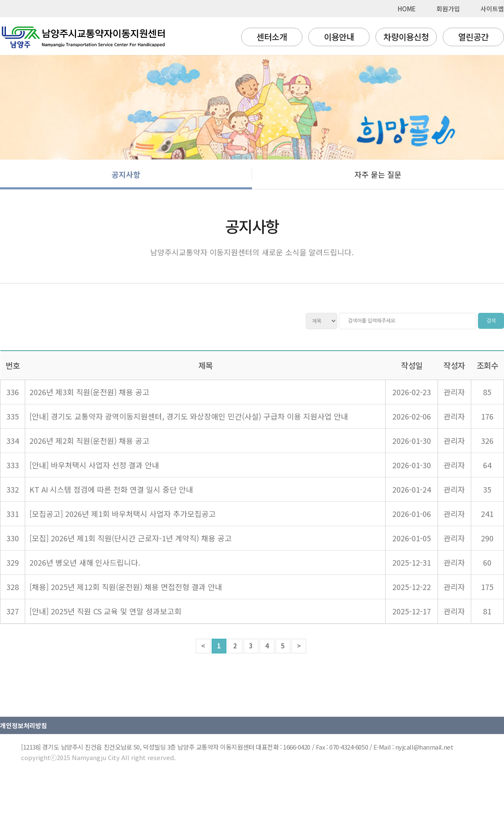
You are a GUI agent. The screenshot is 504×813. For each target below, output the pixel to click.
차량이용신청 (406, 37)
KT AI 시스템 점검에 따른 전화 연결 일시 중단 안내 (111, 489)
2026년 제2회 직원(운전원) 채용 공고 (89, 441)
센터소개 (272, 37)
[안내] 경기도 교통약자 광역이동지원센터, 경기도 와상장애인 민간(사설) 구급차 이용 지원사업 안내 (189, 416)
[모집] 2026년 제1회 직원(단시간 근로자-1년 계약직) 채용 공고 (131, 538)
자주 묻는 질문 (378, 174)
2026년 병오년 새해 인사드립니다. (85, 562)
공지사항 (126, 174)
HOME (407, 9)
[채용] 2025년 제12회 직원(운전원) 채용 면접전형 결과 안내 (126, 587)
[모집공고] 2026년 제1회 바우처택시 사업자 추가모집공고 (123, 514)
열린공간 (473, 37)
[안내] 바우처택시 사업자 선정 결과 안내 (94, 465)
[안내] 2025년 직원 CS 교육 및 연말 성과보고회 (105, 611)
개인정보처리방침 (24, 725)
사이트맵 (492, 9)
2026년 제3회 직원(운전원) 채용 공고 (89, 392)
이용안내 (339, 37)
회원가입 (448, 9)
